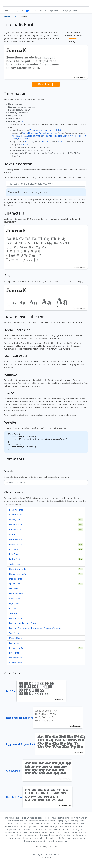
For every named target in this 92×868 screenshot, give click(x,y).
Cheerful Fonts (16, 515)
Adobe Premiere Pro (48, 133)
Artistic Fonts (15, 599)
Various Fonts (15, 564)
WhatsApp (46, 142)
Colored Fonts (15, 663)
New (25, 11)
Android (53, 130)
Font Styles (14, 643)
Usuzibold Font (39, 797)
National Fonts (16, 658)
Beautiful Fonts (16, 510)
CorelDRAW (23, 139)
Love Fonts (14, 653)
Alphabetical (55, 11)
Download (46, 84)
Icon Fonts (14, 608)
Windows (34, 130)
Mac (41, 130)
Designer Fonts (16, 525)
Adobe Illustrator (34, 136)
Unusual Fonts (16, 539)
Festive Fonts (15, 559)
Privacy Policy (41, 847)
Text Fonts (14, 613)
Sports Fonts (15, 584)
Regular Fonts (15, 544)
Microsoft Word (70, 136)
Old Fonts (14, 589)
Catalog (15, 11)
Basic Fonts (14, 549)
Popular (43, 11)
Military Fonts (15, 520)
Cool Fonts (14, 534)
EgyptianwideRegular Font (46, 744)
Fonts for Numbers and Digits (23, 623)
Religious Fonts (16, 648)
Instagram (29, 142)
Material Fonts (16, 638)
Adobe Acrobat (19, 136)
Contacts (53, 847)
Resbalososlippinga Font (44, 718)
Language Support (71, 11)
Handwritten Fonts (18, 574)
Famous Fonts (16, 530)
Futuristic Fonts (16, 594)
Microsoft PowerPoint (52, 136)
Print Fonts (14, 554)
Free (7, 11)
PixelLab (25, 144)
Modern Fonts (16, 579)
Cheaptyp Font (39, 771)
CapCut (62, 142)
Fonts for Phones (17, 618)
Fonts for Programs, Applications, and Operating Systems (35, 628)
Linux (46, 130)
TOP (34, 11)
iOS (59, 130)
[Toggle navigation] (8, 3)
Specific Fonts (15, 633)
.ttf (22, 121)
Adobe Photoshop (30, 133)
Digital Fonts (15, 603)
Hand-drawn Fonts (18, 569)
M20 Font (36, 691)
